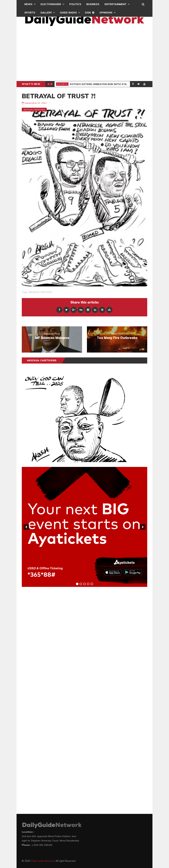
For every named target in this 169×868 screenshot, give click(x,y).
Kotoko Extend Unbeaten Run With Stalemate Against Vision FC (116, 84)
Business (93, 4)
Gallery (46, 13)
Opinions (106, 13)
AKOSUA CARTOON (40, 292)
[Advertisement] (84, 55)
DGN (88, 13)
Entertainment (116, 4)
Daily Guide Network (43, 861)
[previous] (26, 527)
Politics (75, 4)
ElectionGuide (51, 4)
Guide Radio (68, 13)
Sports (30, 13)
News (28, 4)
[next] (143, 527)
